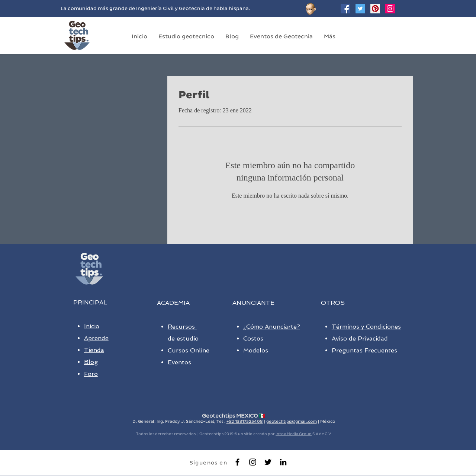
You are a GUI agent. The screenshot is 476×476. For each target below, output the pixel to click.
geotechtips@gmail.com (292, 421)
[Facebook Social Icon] (345, 9)
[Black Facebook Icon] (237, 462)
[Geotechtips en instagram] (390, 9)
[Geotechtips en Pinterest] (375, 9)
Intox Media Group (294, 434)
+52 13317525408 (245, 421)
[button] (186, 36)
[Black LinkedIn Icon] (283, 462)
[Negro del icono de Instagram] (253, 462)
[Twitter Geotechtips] (360, 9)
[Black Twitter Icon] (268, 462)
